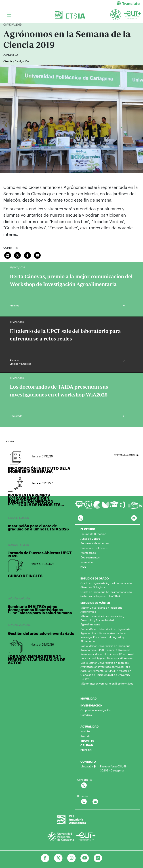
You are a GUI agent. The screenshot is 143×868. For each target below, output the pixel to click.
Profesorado (88, 553)
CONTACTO (88, 762)
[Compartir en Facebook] (27, 255)
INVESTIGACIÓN (91, 705)
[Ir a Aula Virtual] (114, 506)
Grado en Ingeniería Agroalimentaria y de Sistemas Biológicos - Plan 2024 (106, 594)
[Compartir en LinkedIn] (8, 255)
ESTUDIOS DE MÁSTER (95, 603)
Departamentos (90, 557)
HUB (83, 567)
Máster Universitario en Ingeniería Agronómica (101, 610)
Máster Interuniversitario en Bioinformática (107, 683)
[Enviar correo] (38, 255)
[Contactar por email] (95, 802)
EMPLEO (86, 750)
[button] (109, 3)
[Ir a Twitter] (58, 858)
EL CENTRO (88, 529)
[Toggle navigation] (9, 15)
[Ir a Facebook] (45, 858)
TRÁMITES (87, 741)
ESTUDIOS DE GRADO (95, 578)
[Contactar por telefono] (81, 518)
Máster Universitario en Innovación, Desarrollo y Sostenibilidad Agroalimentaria (102, 620)
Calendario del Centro (94, 548)
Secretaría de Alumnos (95, 543)
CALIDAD (87, 745)
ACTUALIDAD (89, 726)
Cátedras (86, 715)
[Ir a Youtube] (85, 858)
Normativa (87, 562)
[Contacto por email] (134, 518)
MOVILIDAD (88, 698)
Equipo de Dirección (93, 534)
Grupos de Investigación (96, 710)
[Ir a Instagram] (72, 858)
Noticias (85, 731)
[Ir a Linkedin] (98, 858)
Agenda (85, 736)
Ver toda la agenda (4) (126, 455)
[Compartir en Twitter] (18, 255)
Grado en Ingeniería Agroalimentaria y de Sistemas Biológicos (106, 585)
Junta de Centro (90, 538)
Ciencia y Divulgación (16, 61)
